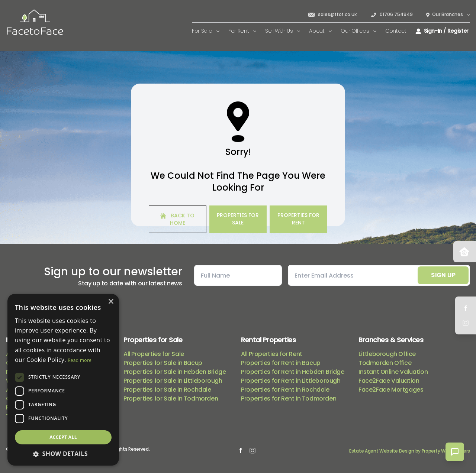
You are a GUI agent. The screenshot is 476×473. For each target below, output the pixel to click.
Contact (396, 31)
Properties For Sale (238, 219)
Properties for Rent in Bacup (281, 363)
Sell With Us (283, 31)
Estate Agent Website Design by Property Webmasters (410, 451)
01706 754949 (391, 14)
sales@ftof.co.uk (332, 14)
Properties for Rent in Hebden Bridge (293, 372)
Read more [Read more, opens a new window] (80, 360)
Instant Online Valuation (393, 372)
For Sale (206, 31)
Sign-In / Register (442, 31)
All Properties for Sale (154, 354)
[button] (63, 454)
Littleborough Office (387, 354)
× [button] (111, 302)
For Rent (242, 31)
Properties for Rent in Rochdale (285, 390)
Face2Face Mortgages (391, 390)
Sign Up (443, 275)
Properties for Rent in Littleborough (291, 381)
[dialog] (63, 380)
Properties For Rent (298, 219)
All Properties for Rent (272, 354)
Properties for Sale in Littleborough (173, 381)
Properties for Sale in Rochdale (167, 390)
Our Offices (358, 31)
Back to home (177, 219)
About (320, 31)
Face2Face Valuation (389, 381)
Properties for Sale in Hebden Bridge (175, 372)
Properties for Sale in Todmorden (171, 399)
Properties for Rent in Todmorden (289, 399)
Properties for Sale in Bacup (163, 363)
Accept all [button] (63, 437)
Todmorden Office (385, 363)
